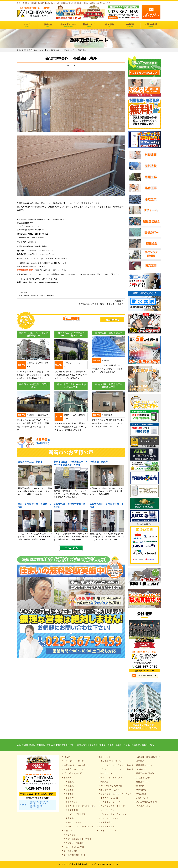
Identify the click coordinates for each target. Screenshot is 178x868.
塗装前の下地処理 (107, 826)
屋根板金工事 (72, 810)
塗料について (105, 757)
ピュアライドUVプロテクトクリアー (117, 794)
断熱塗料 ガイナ (108, 773)
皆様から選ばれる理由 (74, 847)
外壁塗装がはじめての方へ (76, 765)
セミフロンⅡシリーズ (111, 802)
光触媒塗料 (106, 782)
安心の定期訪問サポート (75, 855)
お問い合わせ (151, 25)
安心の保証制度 (71, 851)
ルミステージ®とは (109, 798)
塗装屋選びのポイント (74, 769)
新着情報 (142, 790)
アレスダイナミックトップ (113, 806)
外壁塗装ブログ (143, 782)
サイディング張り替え (76, 814)
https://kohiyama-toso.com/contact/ (44, 282)
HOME (27, 25)
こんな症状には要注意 (74, 761)
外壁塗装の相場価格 (75, 843)
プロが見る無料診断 (73, 773)
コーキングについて (108, 831)
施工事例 (110, 25)
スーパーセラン (108, 810)
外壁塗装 (70, 782)
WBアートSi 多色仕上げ (111, 786)
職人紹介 (142, 794)
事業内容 (48, 25)
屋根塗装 (70, 786)
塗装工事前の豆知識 (145, 773)
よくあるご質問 (143, 778)
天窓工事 (70, 818)
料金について (89, 25)
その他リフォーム (74, 822)
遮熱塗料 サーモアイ (110, 790)
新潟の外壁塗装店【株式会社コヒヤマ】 (79, 864)
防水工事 (70, 790)
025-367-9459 (42, 234)
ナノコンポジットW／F (111, 778)
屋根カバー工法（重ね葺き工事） (81, 806)
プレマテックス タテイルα (113, 814)
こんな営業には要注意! (147, 802)
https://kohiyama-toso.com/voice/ (41, 254)
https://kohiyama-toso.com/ (28, 226)
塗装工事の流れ (68, 25)
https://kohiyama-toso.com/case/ (41, 251)
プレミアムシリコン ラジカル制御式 (117, 769)
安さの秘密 (71, 835)
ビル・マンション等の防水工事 (80, 826)
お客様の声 (141, 769)
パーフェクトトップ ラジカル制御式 (117, 765)
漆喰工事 (70, 794)
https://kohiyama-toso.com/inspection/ (51, 270)
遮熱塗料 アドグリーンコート (114, 761)
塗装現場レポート (144, 765)
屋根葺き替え (72, 802)
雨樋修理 (70, 798)
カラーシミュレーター (109, 818)
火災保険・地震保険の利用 (148, 757)
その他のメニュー (144, 806)
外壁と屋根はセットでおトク (79, 839)
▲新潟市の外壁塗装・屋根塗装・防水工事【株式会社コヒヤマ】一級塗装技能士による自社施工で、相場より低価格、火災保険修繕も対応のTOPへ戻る (86, 745)
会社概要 (130, 25)
